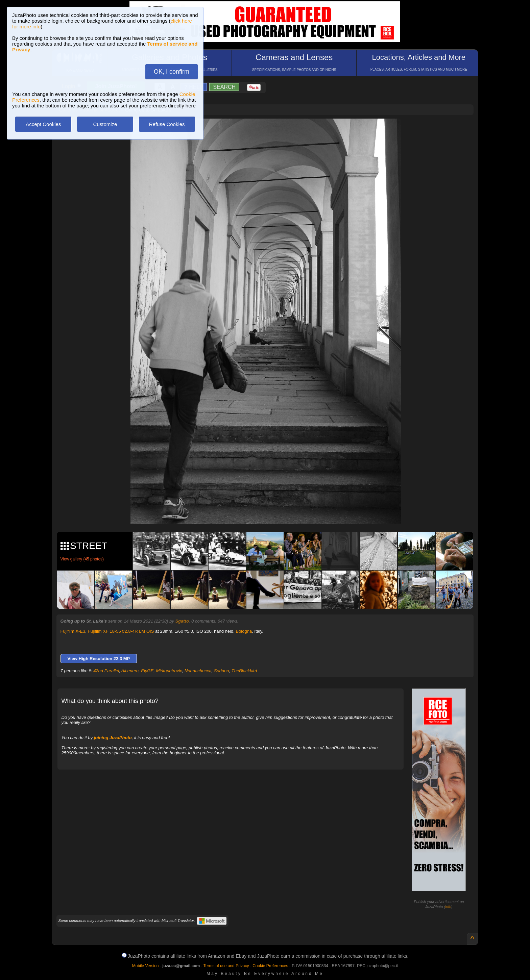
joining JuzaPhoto (113, 738)
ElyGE (147, 671)
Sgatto (182, 621)
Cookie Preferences (270, 966)
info (448, 907)
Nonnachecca (198, 671)
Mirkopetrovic (169, 671)
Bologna (244, 631)
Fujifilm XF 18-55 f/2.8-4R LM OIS (121, 631)
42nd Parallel (106, 671)
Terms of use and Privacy (226, 966)
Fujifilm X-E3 (73, 631)
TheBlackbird (244, 671)
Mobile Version (146, 966)
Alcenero (130, 671)
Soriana (222, 671)
